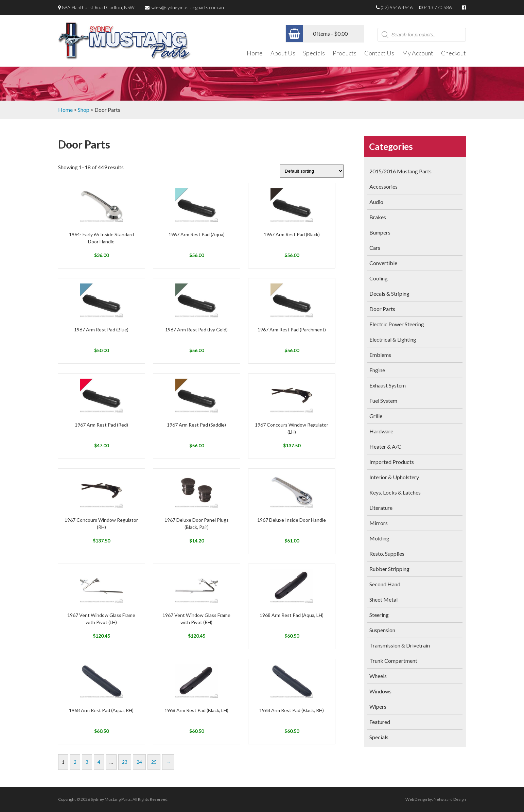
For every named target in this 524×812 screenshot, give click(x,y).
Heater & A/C (385, 446)
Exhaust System (388, 385)
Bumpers (380, 232)
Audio (376, 202)
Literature (381, 508)
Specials (314, 53)
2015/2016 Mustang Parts (400, 171)
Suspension (382, 630)
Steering (379, 615)
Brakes (378, 217)
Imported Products (392, 462)
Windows (380, 691)
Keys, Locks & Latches (395, 492)
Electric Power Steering (397, 324)
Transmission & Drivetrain (400, 645)
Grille (376, 416)
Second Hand (385, 584)
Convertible (383, 263)
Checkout (453, 53)
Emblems (380, 355)
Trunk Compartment (393, 661)
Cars (375, 248)
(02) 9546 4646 (397, 7)
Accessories (383, 186)
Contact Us (379, 53)
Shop (84, 110)
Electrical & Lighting (393, 339)
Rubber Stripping (389, 569)
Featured (380, 722)
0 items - (330, 33)
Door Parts (382, 309)
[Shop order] (312, 171)
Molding (379, 538)
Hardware (381, 431)
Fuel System (383, 401)
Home (255, 53)
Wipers (378, 706)
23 (125, 762)
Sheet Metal (383, 599)
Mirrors (379, 523)
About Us (283, 53)
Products (345, 53)
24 (139, 762)
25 (154, 762)
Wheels (378, 676)
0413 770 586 (437, 7)
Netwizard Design (450, 799)
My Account (418, 53)
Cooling (379, 278)
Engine (377, 370)
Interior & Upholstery (394, 477)
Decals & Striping (389, 293)
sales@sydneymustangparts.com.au (187, 7)
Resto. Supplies (387, 554)
